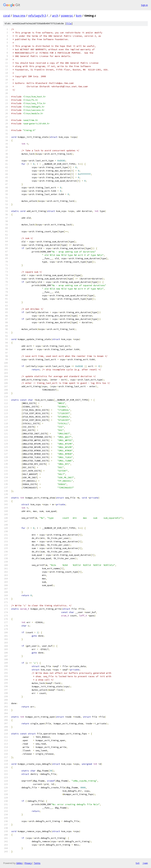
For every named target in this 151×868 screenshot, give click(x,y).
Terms (37, 863)
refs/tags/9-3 (37, 16)
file (69, 23)
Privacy (28, 863)
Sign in (144, 5)
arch (55, 16)
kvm (79, 16)
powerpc (67, 16)
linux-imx (19, 16)
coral (7, 16)
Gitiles (19, 863)
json (145, 863)
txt (138, 863)
